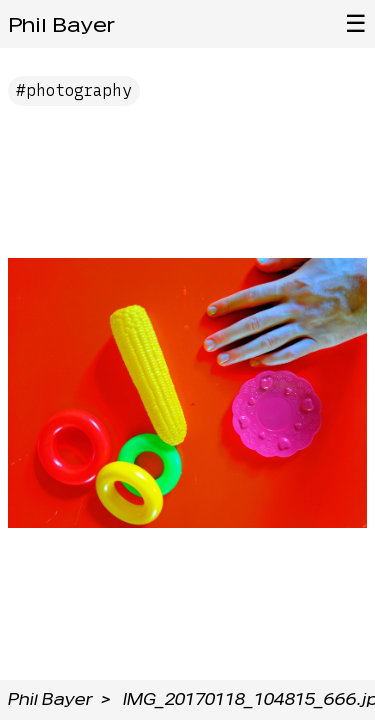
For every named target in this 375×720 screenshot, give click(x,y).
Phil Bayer (61, 25)
